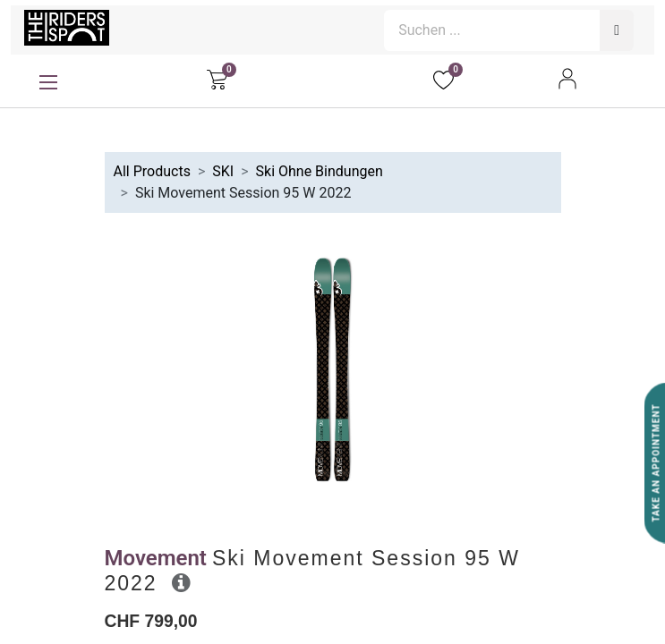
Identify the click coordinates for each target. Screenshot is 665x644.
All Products (152, 171)
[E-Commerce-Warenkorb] (217, 79)
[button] (181, 582)
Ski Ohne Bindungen (320, 171)
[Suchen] (617, 30)
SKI (223, 171)
